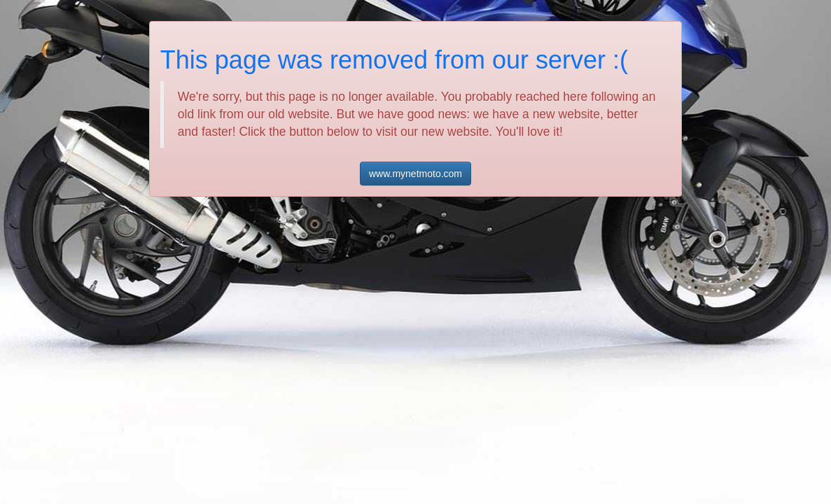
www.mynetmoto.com (415, 174)
